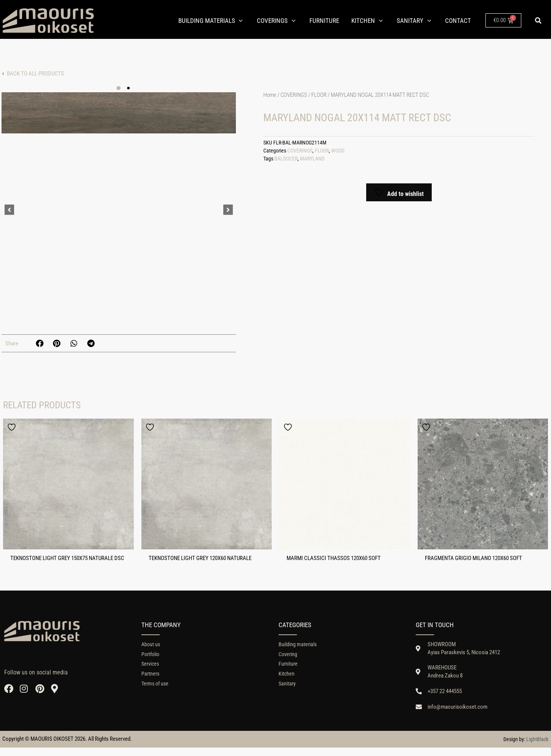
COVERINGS (294, 95)
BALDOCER (286, 159)
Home (270, 95)
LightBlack (537, 748)
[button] (538, 21)
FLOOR (319, 95)
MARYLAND (312, 159)
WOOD (338, 151)
